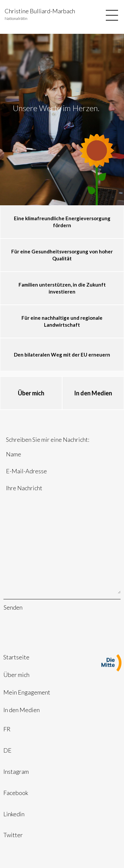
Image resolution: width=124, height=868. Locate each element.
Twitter (13, 835)
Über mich (16, 675)
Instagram (16, 771)
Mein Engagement (27, 692)
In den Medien (21, 710)
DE (7, 750)
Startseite (16, 657)
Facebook (16, 793)
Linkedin (14, 814)
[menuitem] (62, 657)
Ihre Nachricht (62, 539)
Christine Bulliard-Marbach (40, 11)
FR (7, 729)
